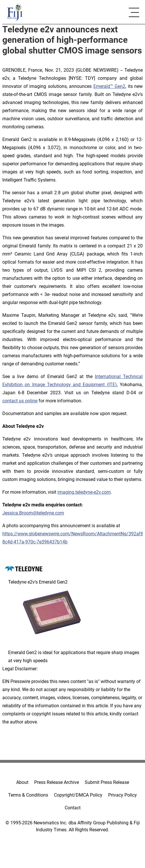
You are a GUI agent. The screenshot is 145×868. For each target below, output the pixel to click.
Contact (73, 808)
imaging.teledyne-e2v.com (84, 492)
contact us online (20, 401)
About (22, 782)
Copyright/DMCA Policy (78, 795)
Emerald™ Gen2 (109, 86)
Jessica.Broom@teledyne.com (33, 513)
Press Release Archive (57, 782)
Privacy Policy (123, 795)
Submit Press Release (107, 782)
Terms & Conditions (28, 795)
